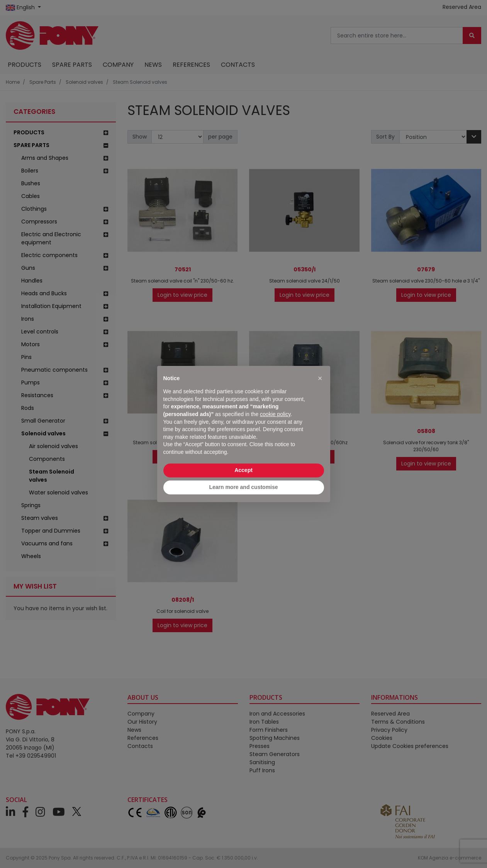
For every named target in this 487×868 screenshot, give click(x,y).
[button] (320, 378)
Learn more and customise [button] (243, 487)
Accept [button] (243, 470)
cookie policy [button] (275, 414)
